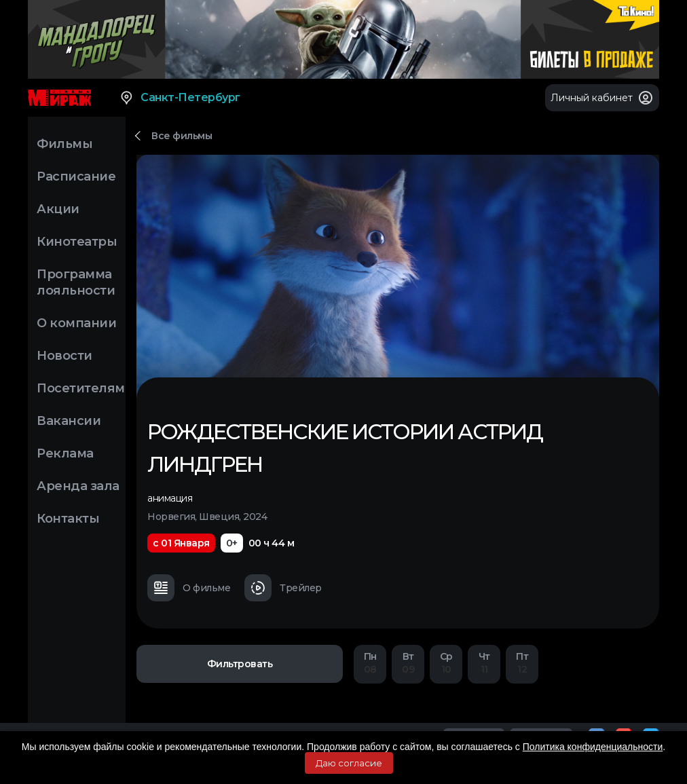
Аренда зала (78, 486)
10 (446, 663)
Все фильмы (182, 136)
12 (522, 663)
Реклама (65, 453)
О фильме (189, 588)
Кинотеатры (77, 242)
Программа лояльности (76, 282)
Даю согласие (349, 763)
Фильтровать (240, 664)
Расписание (76, 176)
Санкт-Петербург (180, 98)
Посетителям (81, 388)
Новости (64, 356)
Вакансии (69, 421)
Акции (58, 209)
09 (408, 663)
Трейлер (283, 588)
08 (370, 663)
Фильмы (64, 144)
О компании (76, 323)
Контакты (68, 519)
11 (484, 663)
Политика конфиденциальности (593, 747)
